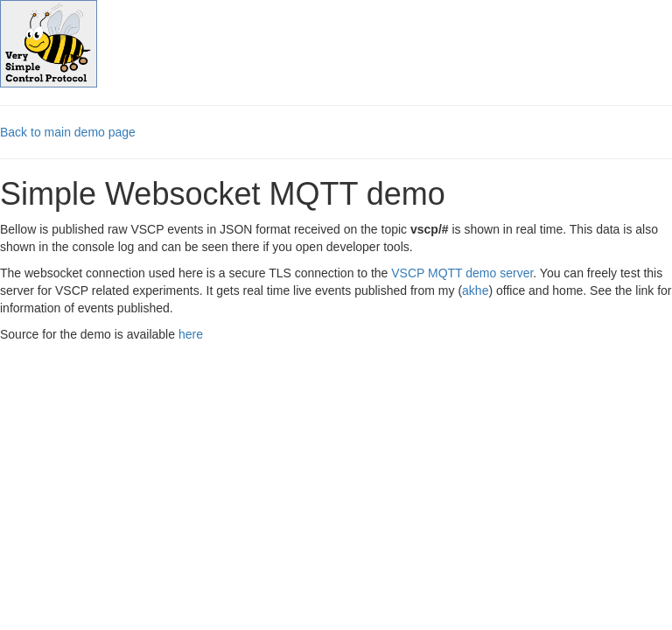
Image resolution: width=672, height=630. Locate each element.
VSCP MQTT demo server (462, 273)
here (191, 334)
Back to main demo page (68, 132)
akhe (475, 290)
